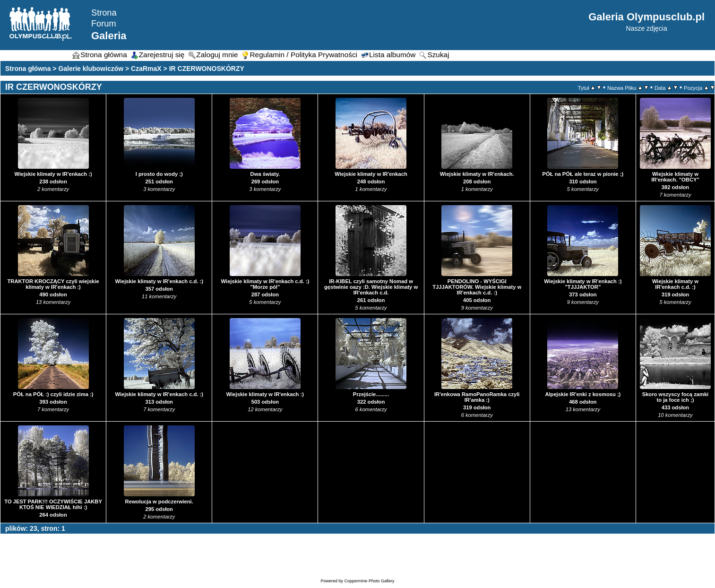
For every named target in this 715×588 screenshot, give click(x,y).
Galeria (109, 36)
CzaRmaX (146, 69)
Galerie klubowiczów (91, 69)
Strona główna (28, 69)
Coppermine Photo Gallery (369, 581)
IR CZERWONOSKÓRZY (207, 69)
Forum (104, 24)
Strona (104, 13)
